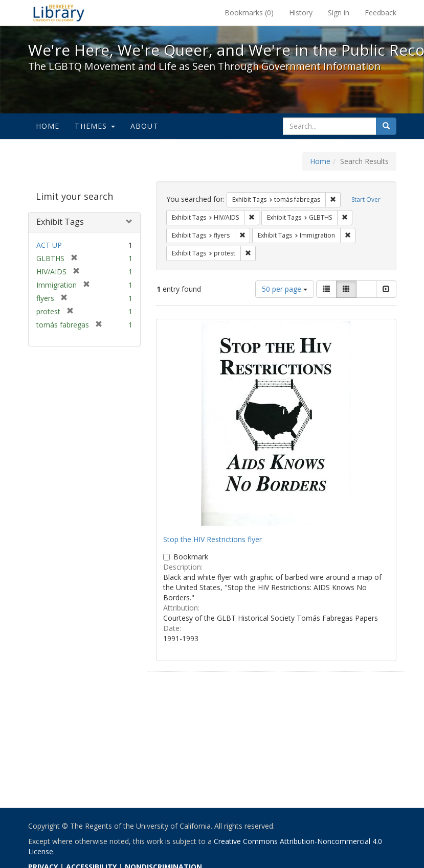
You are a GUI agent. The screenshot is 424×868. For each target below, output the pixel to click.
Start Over (366, 200)
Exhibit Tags (60, 222)
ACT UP (49, 245)
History (301, 13)
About (144, 126)
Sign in (339, 13)
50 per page (285, 289)
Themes (95, 126)
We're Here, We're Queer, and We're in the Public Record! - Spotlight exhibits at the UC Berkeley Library (59, 13)
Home (48, 126)
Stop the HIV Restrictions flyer (213, 539)
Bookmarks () (249, 13)
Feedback (381, 13)
